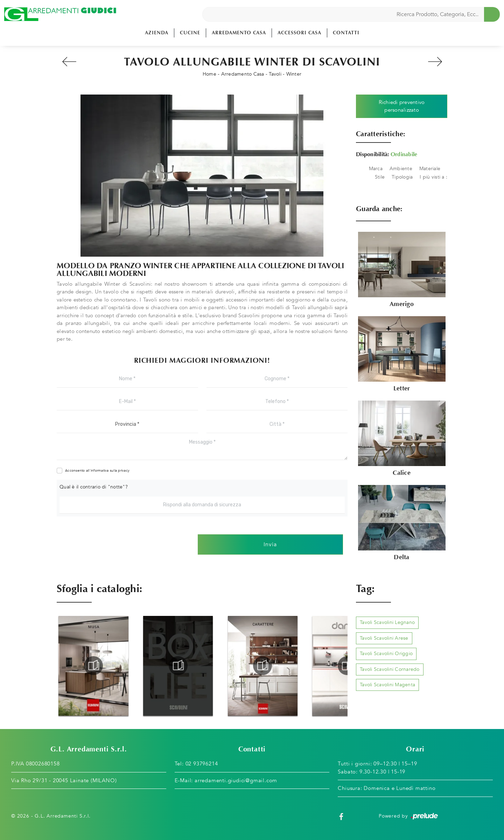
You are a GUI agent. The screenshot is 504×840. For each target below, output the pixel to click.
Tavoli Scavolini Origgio (386, 654)
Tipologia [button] (402, 177)
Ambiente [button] (401, 169)
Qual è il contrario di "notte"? (94, 487)
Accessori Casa (299, 33)
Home (209, 74)
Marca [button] (376, 169)
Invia (270, 544)
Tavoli (275, 74)
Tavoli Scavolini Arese (384, 638)
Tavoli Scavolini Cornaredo (390, 669)
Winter (294, 74)
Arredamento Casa (239, 33)
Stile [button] (380, 177)
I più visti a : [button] (433, 177)
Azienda (157, 33)
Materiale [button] (430, 169)
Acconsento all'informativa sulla (97, 471)
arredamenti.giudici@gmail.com (236, 780)
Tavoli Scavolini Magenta (387, 685)
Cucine (190, 33)
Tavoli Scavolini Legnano (387, 622)
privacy (124, 471)
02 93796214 (202, 764)
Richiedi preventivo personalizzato (402, 106)
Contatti (346, 33)
